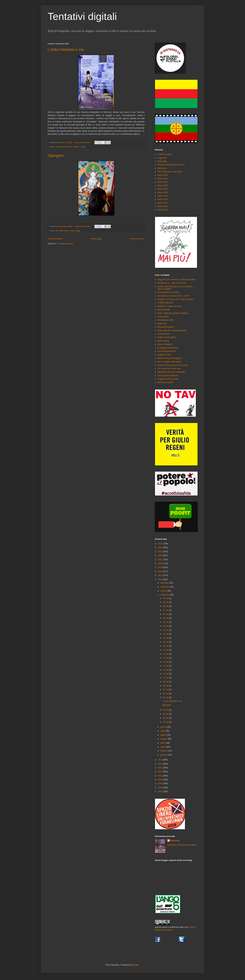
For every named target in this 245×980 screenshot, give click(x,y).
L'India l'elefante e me (66, 50)
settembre (165, 595)
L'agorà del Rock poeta (168, 379)
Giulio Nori (162, 324)
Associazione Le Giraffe (168, 292)
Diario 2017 (163, 203)
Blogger (136, 965)
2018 (161, 571)
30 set (166, 598)
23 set (166, 626)
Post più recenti (56, 239)
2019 (161, 567)
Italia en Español (165, 344)
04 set (166, 710)
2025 (161, 544)
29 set (166, 602)
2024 (161, 548)
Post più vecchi (137, 239)
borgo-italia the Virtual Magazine (172, 331)
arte (57, 231)
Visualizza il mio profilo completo (182, 845)
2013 (161, 768)
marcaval (175, 840)
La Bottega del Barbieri (168, 348)
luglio (163, 731)
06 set (166, 694)
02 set (166, 718)
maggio (164, 739)
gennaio (164, 755)
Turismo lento (164, 334)
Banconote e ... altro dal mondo (172, 283)
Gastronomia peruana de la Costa (173, 365)
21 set (166, 634)
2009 (161, 784)
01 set (166, 722)
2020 (161, 563)
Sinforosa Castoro (166, 382)
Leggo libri (162, 158)
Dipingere (56, 156)
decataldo (59, 147)
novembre (165, 587)
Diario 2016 (163, 206)
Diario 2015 (163, 210)
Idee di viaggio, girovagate (169, 362)
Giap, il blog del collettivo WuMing (173, 313)
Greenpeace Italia (165, 320)
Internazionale (164, 310)
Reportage (162, 161)
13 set (166, 666)
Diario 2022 (163, 186)
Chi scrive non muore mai (169, 369)
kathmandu (64, 231)
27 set (166, 610)
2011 (161, 776)
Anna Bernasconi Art (167, 351)
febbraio (164, 751)
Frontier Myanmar (165, 303)
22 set (166, 630)
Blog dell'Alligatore (166, 327)
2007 (161, 792)
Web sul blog (163, 341)
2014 (161, 764)
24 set (166, 622)
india (66, 147)
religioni (76, 147)
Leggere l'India (164, 355)
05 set (166, 698)
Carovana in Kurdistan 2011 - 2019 (173, 296)
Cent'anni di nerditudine (168, 376)
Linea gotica (163, 317)
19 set (166, 642)
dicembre (165, 583)
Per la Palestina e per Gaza (170, 172)
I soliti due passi (165, 154)
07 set (166, 690)
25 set (166, 618)
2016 (161, 579)
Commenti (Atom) (65, 244)
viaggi (83, 147)
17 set (166, 650)
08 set (166, 686)
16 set (166, 654)
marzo (164, 747)
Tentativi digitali (82, 16)
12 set (166, 670)
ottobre (164, 591)
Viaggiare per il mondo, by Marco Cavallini (177, 280)
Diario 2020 (163, 193)
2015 (161, 760)
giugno (164, 735)
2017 (161, 575)
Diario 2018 (163, 199)
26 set (166, 614)
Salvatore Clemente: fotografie (171, 372)
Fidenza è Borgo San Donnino (171, 165)
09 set (166, 682)
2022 (161, 556)
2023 (161, 552)
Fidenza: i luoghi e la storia (170, 306)
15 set (166, 658)
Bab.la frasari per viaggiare (170, 358)
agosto (164, 727)
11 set (166, 674)
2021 (161, 560)
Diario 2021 (163, 189)
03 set (166, 714)
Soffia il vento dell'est (167, 337)
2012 (161, 772)
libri (71, 147)
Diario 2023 (163, 182)
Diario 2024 (163, 179)
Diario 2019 (163, 196)
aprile (163, 743)
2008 (161, 788)
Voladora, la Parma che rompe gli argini (175, 299)
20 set (166, 638)
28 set (166, 606)
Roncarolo (162, 168)
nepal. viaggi (75, 231)
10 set (166, 678)
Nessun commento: (83, 142)
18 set (166, 646)
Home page (96, 239)
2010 (161, 780)
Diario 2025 (163, 175)
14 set (166, 662)
